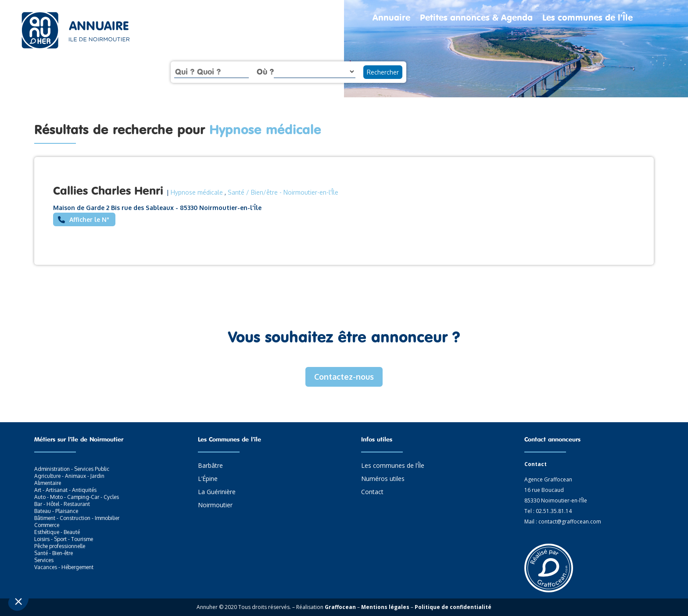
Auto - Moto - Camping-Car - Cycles (77, 497)
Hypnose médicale (197, 192)
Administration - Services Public (72, 469)
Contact (372, 492)
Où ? (265, 71)
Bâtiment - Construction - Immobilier (77, 518)
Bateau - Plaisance (56, 511)
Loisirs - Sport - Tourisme (64, 539)
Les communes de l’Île (588, 19)
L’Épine (208, 479)
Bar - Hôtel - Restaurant (62, 504)
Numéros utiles (383, 479)
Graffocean (340, 607)
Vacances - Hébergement (64, 567)
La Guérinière (217, 492)
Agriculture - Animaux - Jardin (69, 476)
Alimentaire (48, 483)
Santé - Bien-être (54, 553)
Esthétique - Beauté (57, 532)
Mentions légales (385, 607)
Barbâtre (210, 466)
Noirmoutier (215, 506)
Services (44, 560)
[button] (18, 601)
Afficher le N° (89, 219)
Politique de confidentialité (453, 607)
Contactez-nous (344, 377)
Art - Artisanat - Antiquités (65, 490)
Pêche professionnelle (60, 546)
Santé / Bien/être (253, 192)
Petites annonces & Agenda (476, 19)
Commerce (47, 525)
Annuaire (391, 19)
